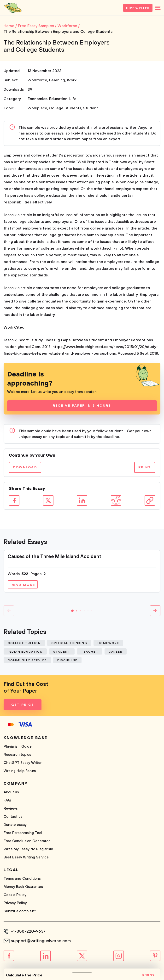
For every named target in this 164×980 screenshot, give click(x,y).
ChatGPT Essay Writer (23, 763)
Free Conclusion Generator (27, 841)
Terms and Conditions (22, 879)
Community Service (27, 660)
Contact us (13, 817)
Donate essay (15, 825)
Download (25, 467)
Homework (108, 643)
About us (11, 792)
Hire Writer (138, 8)
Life (73, 99)
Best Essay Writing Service (26, 857)
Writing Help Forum (20, 771)
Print (145, 467)
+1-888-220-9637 (28, 931)
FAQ (7, 800)
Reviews (11, 809)
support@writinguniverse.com (41, 941)
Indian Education (25, 652)
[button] (72, 611)
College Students (65, 108)
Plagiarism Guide (18, 747)
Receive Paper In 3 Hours (82, 406)
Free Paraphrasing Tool (23, 833)
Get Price (23, 705)
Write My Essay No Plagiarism (28, 849)
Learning (57, 80)
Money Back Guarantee (23, 887)
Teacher (89, 652)
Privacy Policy (15, 903)
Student (91, 108)
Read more (23, 585)
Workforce (37, 80)
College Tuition (24, 643)
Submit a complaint (20, 911)
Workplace (37, 108)
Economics (37, 99)
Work (72, 80)
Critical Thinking (69, 643)
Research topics (17, 755)
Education (58, 99)
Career (116, 652)
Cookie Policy (15, 895)
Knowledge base (26, 738)
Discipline (67, 660)
